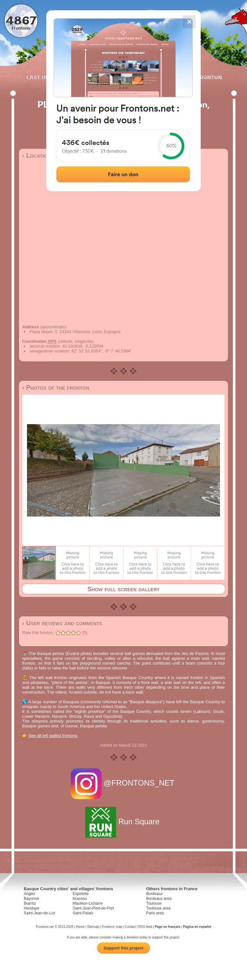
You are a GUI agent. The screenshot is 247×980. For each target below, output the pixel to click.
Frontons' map (112, 927)
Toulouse (154, 903)
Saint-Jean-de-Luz (40, 913)
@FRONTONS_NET (124, 783)
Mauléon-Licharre (88, 903)
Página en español (197, 927)
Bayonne (31, 899)
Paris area (155, 913)
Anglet (29, 894)
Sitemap (93, 927)
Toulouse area (158, 908)
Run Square (123, 821)
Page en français (167, 927)
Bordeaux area (159, 899)
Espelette (81, 894)
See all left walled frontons (53, 736)
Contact (130, 927)
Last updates (46, 77)
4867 (21, 20)
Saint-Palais (83, 913)
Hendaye (32, 908)
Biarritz (30, 903)
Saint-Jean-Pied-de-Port (93, 908)
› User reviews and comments (62, 623)
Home (80, 927)
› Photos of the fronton (56, 387)
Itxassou (80, 899)
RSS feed (145, 927)
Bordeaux (154, 894)
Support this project (123, 948)
